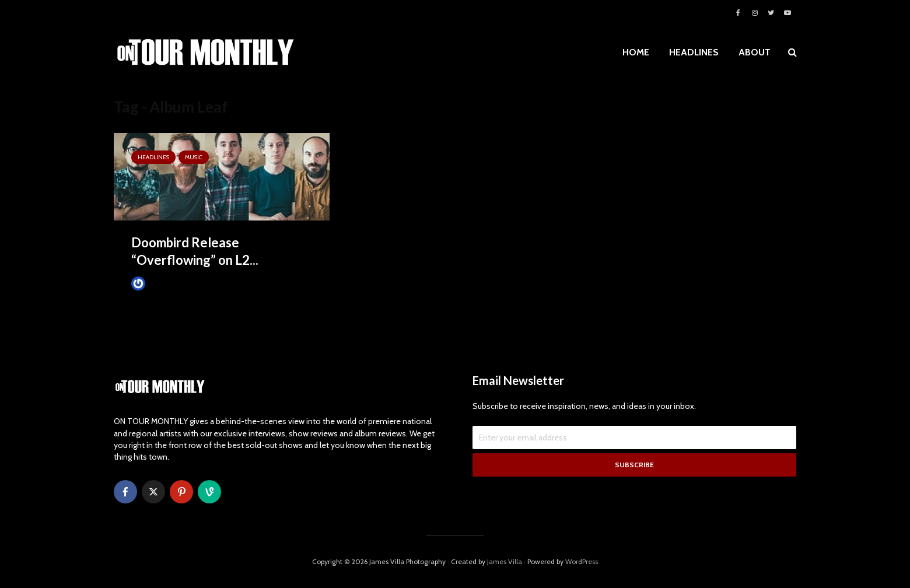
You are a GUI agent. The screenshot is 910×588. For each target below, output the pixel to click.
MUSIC (194, 157)
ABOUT (755, 52)
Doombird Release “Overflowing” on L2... (195, 251)
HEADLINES (694, 52)
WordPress (582, 561)
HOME (636, 52)
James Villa (158, 283)
